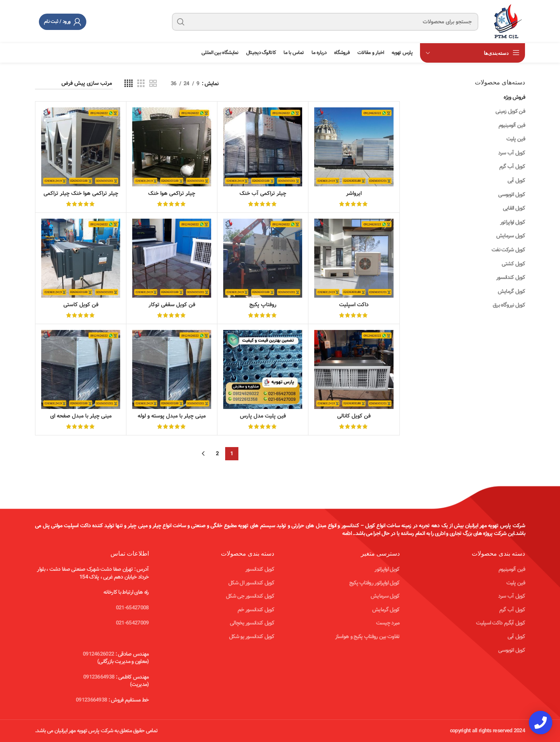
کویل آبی (516, 181)
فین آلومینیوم (512, 125)
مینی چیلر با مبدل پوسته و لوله (172, 416)
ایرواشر (354, 193)
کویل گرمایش (511, 291)
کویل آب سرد (512, 153)
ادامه (347, 533)
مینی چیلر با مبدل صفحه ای (81, 416)
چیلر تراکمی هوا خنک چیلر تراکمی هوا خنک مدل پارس (81, 197)
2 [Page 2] (217, 454)
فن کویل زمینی (510, 111)
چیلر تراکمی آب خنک (263, 193)
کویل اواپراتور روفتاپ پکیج (374, 583)
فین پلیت (516, 139)
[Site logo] (506, 21)
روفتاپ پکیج (263, 305)
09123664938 (99, 677)
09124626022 (98, 654)
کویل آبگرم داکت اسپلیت (500, 623)
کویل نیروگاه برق (509, 305)
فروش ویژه (514, 97)
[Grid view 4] (128, 84)
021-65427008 (132, 608)
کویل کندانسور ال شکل (251, 583)
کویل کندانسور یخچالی (252, 623)
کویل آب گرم (512, 167)
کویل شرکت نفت (508, 250)
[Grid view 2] (153, 84)
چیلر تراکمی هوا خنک (172, 193)
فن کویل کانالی (354, 416)
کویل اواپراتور (513, 222)
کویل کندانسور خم (256, 610)
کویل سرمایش (511, 236)
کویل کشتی (513, 264)
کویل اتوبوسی (512, 195)
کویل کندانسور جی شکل (250, 596)
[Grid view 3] (141, 84)
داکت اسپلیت (354, 305)
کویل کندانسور (511, 277)
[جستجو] (325, 22)
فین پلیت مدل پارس (263, 416)
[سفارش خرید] (74, 84)
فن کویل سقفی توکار (172, 305)
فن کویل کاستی (81, 305)
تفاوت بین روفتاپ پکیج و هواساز (367, 637)
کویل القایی (514, 208)
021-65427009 (132, 623)
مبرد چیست (388, 623)
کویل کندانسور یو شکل (252, 637)
